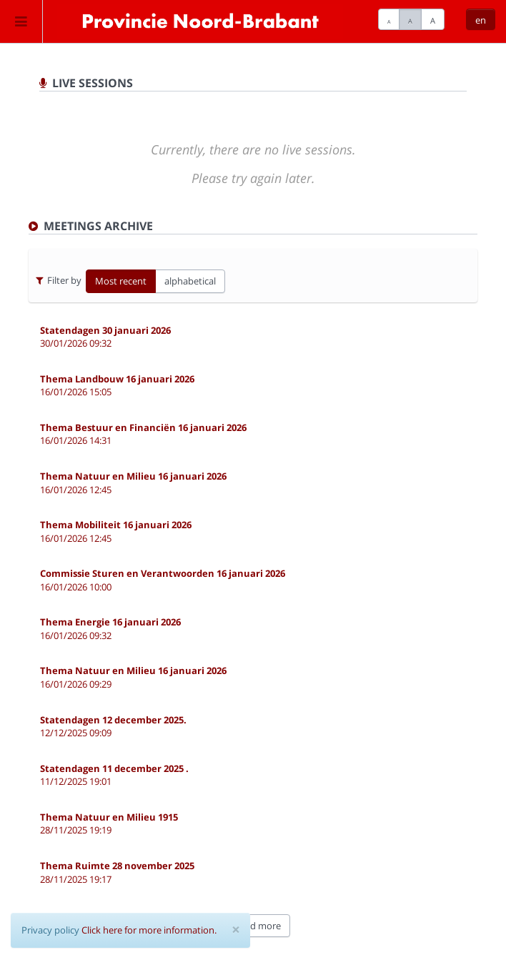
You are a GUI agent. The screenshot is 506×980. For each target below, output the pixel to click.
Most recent (121, 281)
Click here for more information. (149, 930)
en (481, 20)
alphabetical (190, 281)
